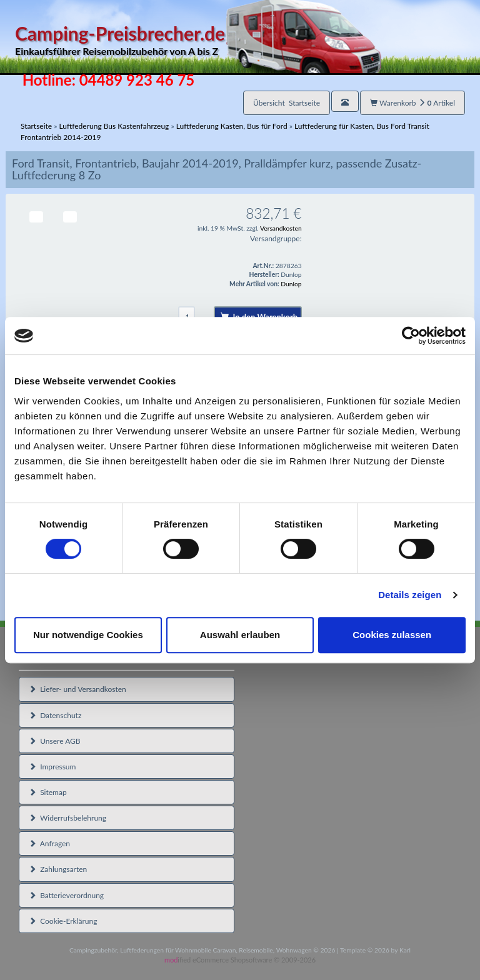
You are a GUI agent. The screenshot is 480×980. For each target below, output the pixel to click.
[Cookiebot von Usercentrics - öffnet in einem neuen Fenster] (411, 336)
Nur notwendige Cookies (88, 635)
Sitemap (48, 792)
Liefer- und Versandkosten (77, 689)
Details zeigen (410, 595)
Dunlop (291, 284)
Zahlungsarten (58, 869)
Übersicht (287, 103)
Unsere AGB (55, 741)
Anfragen (49, 843)
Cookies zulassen (392, 635)
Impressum (52, 767)
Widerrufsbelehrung (67, 818)
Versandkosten (281, 228)
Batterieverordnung (66, 895)
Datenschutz (55, 715)
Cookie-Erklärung (63, 921)
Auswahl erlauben (240, 635)
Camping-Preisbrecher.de (198, 40)
